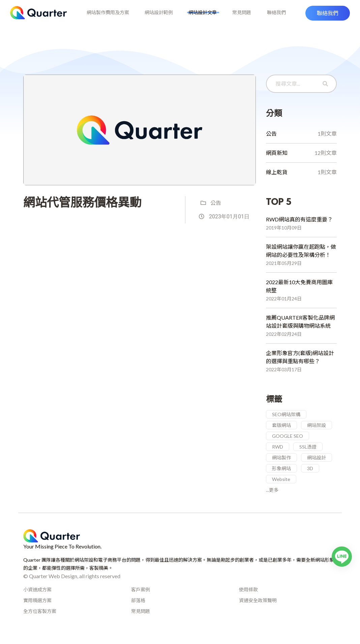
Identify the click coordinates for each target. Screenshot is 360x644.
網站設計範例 (160, 18)
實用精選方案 (37, 610)
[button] (328, 18)
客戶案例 (141, 599)
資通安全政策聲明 (258, 610)
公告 (211, 213)
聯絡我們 (273, 18)
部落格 (138, 610)
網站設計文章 (203, 18)
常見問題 (240, 18)
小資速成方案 (37, 599)
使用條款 (248, 599)
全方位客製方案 (40, 621)
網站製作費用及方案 (111, 18)
